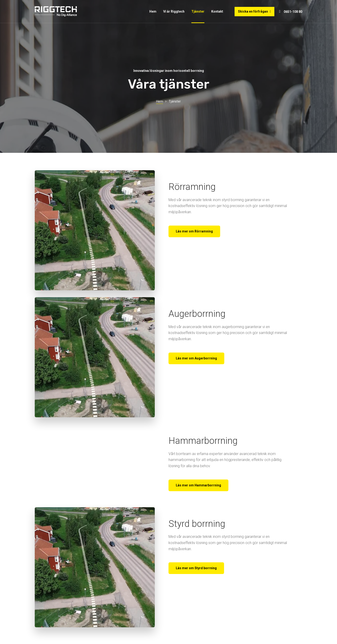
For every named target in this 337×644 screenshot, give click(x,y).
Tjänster (198, 11)
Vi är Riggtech (174, 11)
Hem (153, 11)
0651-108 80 (293, 12)
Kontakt (217, 11)
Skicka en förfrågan (254, 11)
